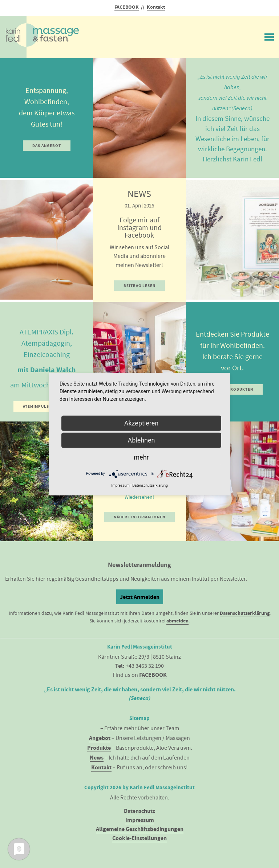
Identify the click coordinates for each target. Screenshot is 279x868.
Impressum (140, 820)
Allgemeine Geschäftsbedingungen (140, 829)
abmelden (177, 621)
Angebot (100, 738)
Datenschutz (139, 811)
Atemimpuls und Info (46, 406)
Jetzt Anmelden (140, 597)
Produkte (99, 748)
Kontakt (156, 7)
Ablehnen (141, 440)
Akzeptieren (141, 423)
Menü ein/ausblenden (269, 36)
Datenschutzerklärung (245, 613)
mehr (141, 457)
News (97, 758)
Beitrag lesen (139, 286)
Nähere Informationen (139, 517)
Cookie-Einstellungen (139, 838)
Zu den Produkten (232, 389)
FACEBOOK (127, 7)
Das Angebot (47, 146)
